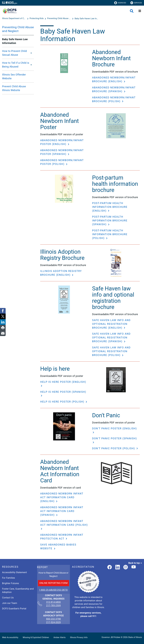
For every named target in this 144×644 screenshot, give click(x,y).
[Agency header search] (132, 11)
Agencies (120, 3)
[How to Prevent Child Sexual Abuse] (31, 53)
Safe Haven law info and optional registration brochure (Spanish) (111, 338)
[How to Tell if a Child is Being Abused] (32, 65)
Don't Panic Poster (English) (114, 428)
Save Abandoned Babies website (58, 546)
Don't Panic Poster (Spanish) (114, 438)
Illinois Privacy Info (79, 637)
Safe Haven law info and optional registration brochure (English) (111, 324)
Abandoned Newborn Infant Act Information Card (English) (62, 497)
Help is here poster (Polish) (63, 402)
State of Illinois (135, 637)
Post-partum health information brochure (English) (110, 207)
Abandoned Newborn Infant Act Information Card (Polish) (64, 523)
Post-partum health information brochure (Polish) (110, 234)
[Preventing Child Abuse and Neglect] (59, 19)
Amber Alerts (60, 637)
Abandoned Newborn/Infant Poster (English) (62, 142)
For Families (9, 578)
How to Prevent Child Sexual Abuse (14, 53)
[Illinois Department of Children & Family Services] (14, 19)
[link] (110, 567)
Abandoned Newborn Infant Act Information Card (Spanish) (62, 511)
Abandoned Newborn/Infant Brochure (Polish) (114, 99)
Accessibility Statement (14, 572)
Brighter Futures (11, 583)
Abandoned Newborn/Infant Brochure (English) (114, 79)
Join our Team (10, 603)
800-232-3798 (54, 619)
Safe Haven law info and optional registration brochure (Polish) (111, 351)
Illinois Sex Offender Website (14, 76)
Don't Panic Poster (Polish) (114, 448)
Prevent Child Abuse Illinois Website (14, 88)
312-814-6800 (54, 602)
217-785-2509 (54, 605)
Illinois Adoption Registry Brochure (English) (61, 273)
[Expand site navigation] (140, 11)
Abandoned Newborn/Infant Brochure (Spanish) (114, 89)
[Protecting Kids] (37, 19)
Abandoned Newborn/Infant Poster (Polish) (62, 162)
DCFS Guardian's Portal (14, 609)
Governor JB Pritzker (111, 637)
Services (136, 3)
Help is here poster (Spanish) (63, 392)
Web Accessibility (10, 637)
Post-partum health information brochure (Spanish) (110, 220)
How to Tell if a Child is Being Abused (16, 65)
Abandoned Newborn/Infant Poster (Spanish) (62, 152)
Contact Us (8, 598)
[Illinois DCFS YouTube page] (134, 567)
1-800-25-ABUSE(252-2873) (53, 590)
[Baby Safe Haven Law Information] (87, 19)
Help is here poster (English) (63, 382)
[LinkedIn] (118, 567)
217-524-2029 (54, 622)
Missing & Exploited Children (36, 637)
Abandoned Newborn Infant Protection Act (62, 537)
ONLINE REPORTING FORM (54, 583)
